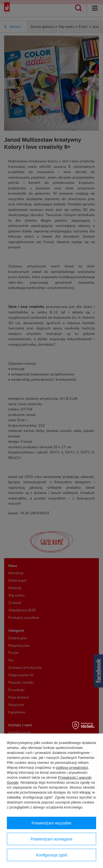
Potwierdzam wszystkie (51, 823)
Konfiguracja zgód (51, 855)
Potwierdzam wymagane (51, 839)
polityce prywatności (72, 768)
